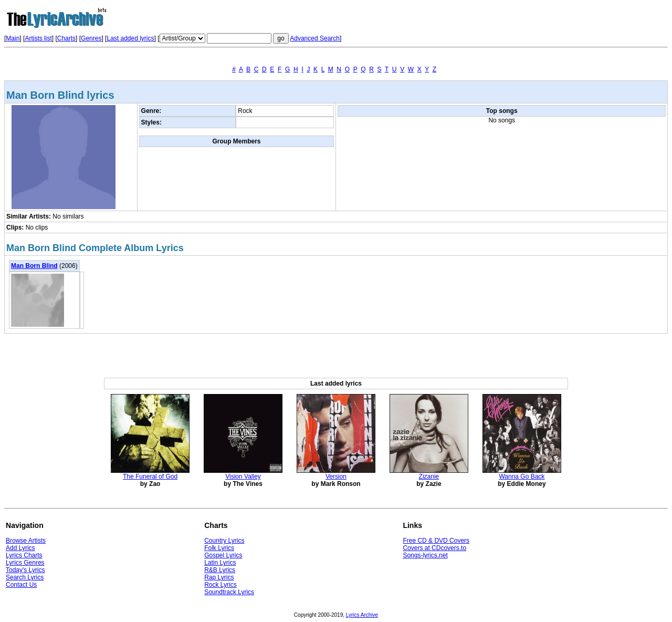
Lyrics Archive (362, 615)
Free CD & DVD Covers (436, 541)
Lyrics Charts (24, 555)
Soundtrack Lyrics (229, 592)
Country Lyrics (224, 541)
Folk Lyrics (219, 548)
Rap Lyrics (219, 577)
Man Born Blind (34, 266)
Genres (91, 38)
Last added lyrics (130, 38)
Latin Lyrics (220, 563)
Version (336, 476)
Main (13, 38)
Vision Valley (243, 476)
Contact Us (21, 585)
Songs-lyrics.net (425, 555)
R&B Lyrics (220, 570)
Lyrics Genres (25, 563)
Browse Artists (26, 541)
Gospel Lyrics (223, 555)
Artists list (38, 38)
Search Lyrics (25, 577)
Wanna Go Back (522, 476)
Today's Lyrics (25, 570)
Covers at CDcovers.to (434, 548)
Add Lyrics (20, 548)
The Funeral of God (150, 476)
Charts (66, 38)
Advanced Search (315, 38)
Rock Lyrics (220, 585)
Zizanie (429, 476)
